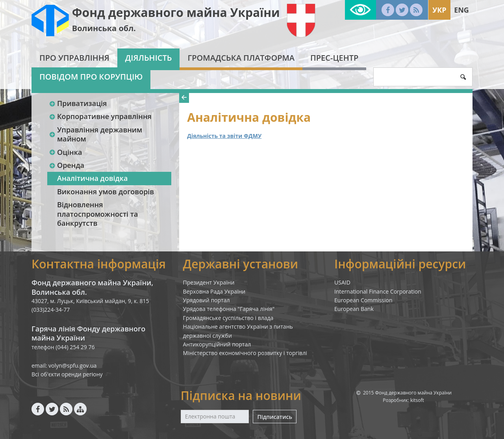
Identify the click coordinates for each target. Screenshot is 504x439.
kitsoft (417, 400)
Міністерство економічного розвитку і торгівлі (245, 353)
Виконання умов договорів (106, 192)
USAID (342, 282)
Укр (439, 10)
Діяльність (149, 58)
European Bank (354, 309)
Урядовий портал (207, 300)
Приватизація (78, 103)
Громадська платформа (241, 58)
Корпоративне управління (100, 116)
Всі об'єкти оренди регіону (67, 374)
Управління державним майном (95, 134)
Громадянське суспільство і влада (228, 318)
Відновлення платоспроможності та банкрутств (97, 214)
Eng (461, 10)
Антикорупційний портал (217, 344)
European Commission (363, 300)
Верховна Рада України (214, 291)
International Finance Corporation (378, 291)
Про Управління (74, 58)
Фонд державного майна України (176, 12)
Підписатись (274, 417)
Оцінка (65, 152)
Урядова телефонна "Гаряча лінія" (229, 309)
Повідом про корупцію (91, 77)
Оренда (67, 165)
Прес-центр (334, 58)
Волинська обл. (104, 28)
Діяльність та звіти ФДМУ (224, 136)
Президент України (209, 282)
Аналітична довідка (92, 178)
